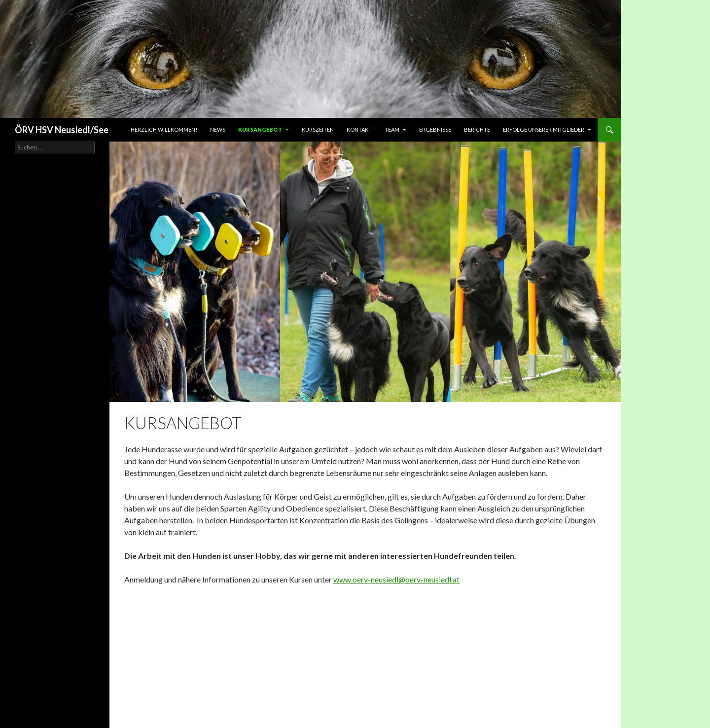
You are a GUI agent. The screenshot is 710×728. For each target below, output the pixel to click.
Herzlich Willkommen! (164, 129)
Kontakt (359, 129)
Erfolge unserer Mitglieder (544, 129)
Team (392, 129)
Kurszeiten (318, 129)
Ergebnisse (435, 129)
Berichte (477, 129)
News (218, 129)
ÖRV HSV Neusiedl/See (62, 130)
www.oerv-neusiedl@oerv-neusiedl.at (396, 579)
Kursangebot (260, 129)
